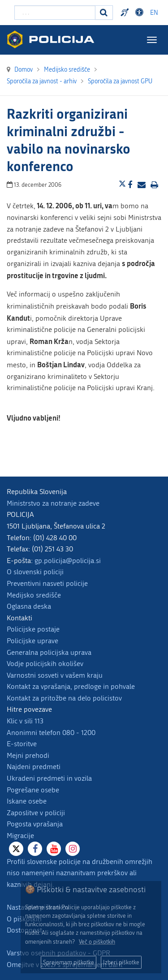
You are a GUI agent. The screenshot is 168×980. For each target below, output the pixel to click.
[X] (16, 849)
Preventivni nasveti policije (47, 583)
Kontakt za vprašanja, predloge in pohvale (71, 686)
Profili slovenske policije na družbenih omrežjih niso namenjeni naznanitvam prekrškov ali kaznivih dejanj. (80, 873)
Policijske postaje (33, 629)
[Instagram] (73, 849)
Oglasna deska (29, 606)
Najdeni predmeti (34, 767)
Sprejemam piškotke (69, 962)
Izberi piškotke (121, 962)
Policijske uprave (32, 641)
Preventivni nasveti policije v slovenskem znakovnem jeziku (126, 13)
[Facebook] (35, 849)
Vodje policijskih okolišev (45, 664)
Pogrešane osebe (33, 790)
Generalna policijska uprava (49, 652)
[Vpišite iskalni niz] (55, 13)
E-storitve (22, 744)
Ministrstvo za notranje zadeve (53, 503)
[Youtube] (54, 849)
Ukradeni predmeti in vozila (49, 778)
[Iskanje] (104, 13)
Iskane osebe (27, 801)
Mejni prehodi (28, 755)
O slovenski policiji (35, 572)
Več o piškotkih (97, 942)
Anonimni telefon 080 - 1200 (51, 733)
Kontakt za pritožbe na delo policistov (64, 698)
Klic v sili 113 (25, 721)
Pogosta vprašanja (35, 824)
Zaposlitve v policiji (36, 813)
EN (154, 13)
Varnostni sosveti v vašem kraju (55, 675)
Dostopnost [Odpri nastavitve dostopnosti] (141, 13)
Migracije (20, 836)
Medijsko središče (34, 595)
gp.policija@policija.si (68, 561)
